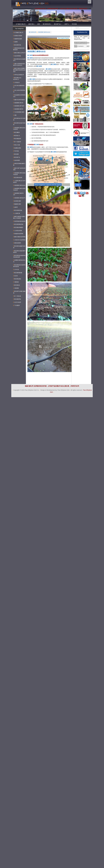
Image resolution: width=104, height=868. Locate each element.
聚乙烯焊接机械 (18, 273)
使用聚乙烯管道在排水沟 (19, 261)
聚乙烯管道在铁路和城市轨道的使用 (19, 256)
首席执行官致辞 (18, 36)
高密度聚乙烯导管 (18, 109)
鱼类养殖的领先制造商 (19, 221)
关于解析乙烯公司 (21, 24)
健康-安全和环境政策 (19, 100)
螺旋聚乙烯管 (17, 204)
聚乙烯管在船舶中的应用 (19, 247)
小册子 (67, 24)
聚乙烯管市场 (17, 45)
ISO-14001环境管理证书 (19, 91)
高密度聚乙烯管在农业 (44, 32)
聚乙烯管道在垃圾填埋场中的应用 (19, 266)
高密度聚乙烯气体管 (19, 106)
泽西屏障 (16, 288)
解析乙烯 (31, 24)
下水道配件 (17, 305)
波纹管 (15, 207)
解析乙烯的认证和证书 (19, 53)
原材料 (15, 42)
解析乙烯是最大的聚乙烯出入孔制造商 (19, 217)
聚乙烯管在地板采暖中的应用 (19, 252)
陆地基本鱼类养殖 (18, 234)
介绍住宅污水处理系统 (19, 240)
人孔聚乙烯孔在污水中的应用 (19, 181)
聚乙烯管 (30, 55)
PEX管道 (16, 151)
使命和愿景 (17, 160)
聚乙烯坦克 (17, 285)
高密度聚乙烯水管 (18, 103)
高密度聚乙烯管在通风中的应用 (19, 189)
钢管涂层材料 (17, 243)
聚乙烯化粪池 (17, 279)
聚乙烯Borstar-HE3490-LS (17, 79)
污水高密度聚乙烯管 (19, 112)
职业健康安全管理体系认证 (19, 96)
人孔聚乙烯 (17, 213)
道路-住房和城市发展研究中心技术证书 (19, 64)
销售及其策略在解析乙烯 (19, 164)
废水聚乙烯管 (17, 201)
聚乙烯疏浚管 (17, 139)
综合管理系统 (17, 56)
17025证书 (16, 82)
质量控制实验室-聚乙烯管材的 (19, 49)
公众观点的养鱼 (18, 231)
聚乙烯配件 (17, 132)
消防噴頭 (16, 282)
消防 (15, 115)
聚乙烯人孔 (17, 136)
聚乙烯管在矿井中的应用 (19, 119)
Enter (78, 185)
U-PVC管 (16, 270)
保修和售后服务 (18, 39)
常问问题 (74, 24)
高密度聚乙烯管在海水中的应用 (19, 129)
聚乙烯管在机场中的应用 (19, 124)
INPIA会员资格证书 (19, 75)
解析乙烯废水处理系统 (19, 237)
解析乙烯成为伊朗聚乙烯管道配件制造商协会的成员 (19, 70)
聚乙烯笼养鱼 (17, 299)
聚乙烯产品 (58, 24)
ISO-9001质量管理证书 (19, 86)
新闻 (39, 24)
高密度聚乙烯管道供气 (19, 198)
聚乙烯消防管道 (18, 210)
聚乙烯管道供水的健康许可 (19, 60)
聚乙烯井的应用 (18, 178)
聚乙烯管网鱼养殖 (18, 224)
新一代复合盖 (17, 296)
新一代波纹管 (17, 142)
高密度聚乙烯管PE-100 (19, 194)
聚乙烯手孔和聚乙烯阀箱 (19, 292)
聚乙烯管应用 (47, 24)
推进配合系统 (17, 148)
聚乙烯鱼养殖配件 (18, 227)
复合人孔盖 (17, 145)
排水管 (15, 276)
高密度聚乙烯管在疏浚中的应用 (19, 174)
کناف (102, 398)
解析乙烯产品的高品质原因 (19, 169)
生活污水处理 (17, 302)
